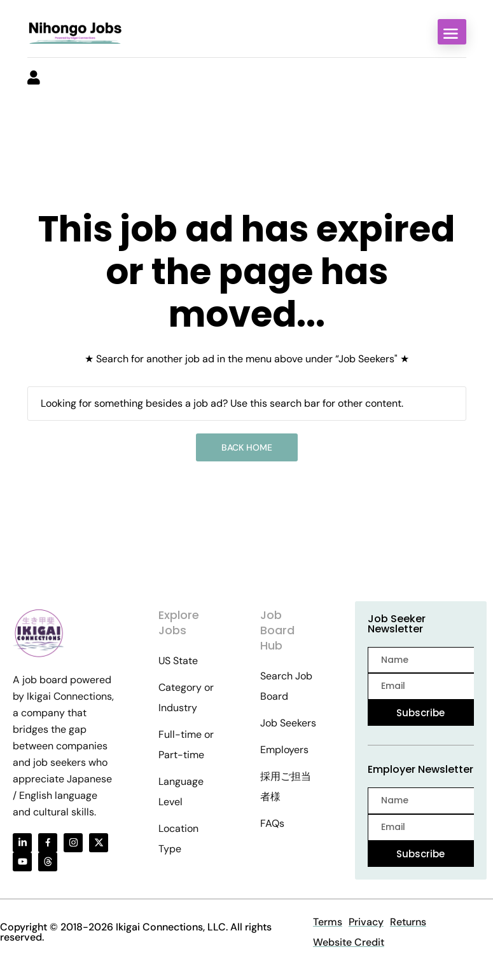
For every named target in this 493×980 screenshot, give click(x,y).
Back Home (247, 447)
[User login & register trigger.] (34, 79)
